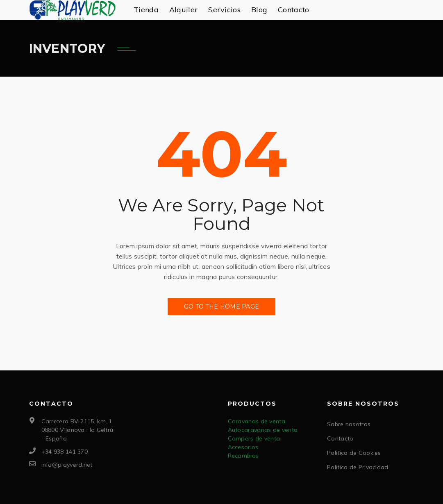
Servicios (224, 10)
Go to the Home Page (222, 306)
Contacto (293, 10)
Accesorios (243, 447)
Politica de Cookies (354, 453)
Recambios (243, 456)
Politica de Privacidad (358, 467)
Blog (259, 10)
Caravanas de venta (257, 421)
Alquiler (183, 10)
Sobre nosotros (349, 424)
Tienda (146, 10)
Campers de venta (254, 438)
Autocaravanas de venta (263, 430)
